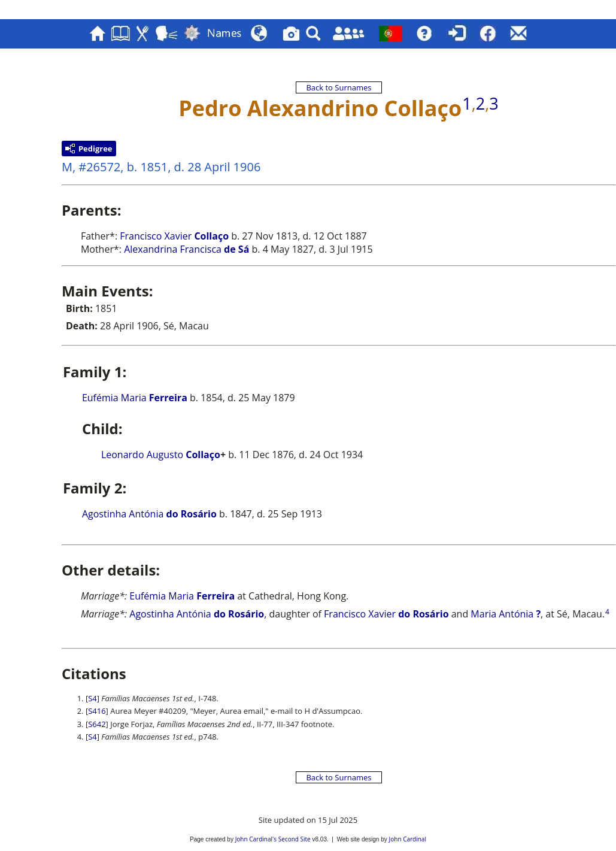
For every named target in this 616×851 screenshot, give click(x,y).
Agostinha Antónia (149, 514)
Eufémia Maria (135, 398)
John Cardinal (408, 839)
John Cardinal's (256, 839)
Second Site (295, 839)
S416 (97, 711)
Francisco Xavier (174, 236)
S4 (92, 698)
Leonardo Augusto (161, 455)
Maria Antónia (506, 614)
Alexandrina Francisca (186, 249)
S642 (97, 724)
